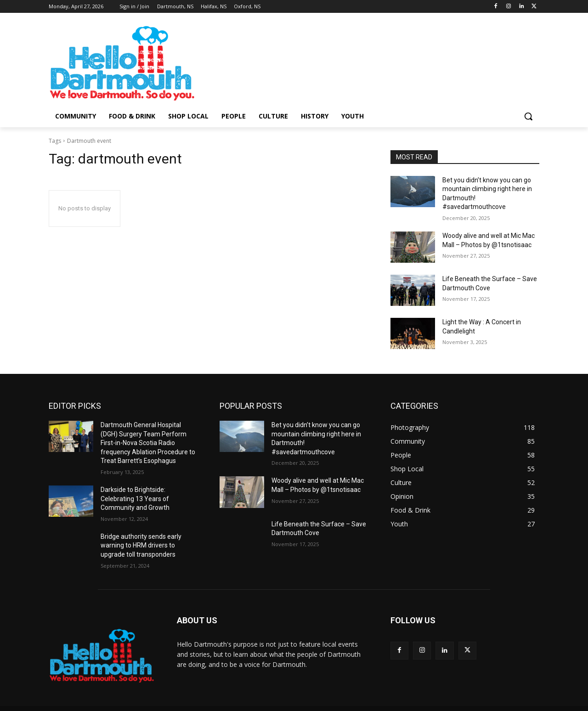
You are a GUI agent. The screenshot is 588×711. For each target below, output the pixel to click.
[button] (528, 116)
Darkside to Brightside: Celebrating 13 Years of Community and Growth (135, 499)
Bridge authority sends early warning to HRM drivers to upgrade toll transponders (141, 545)
